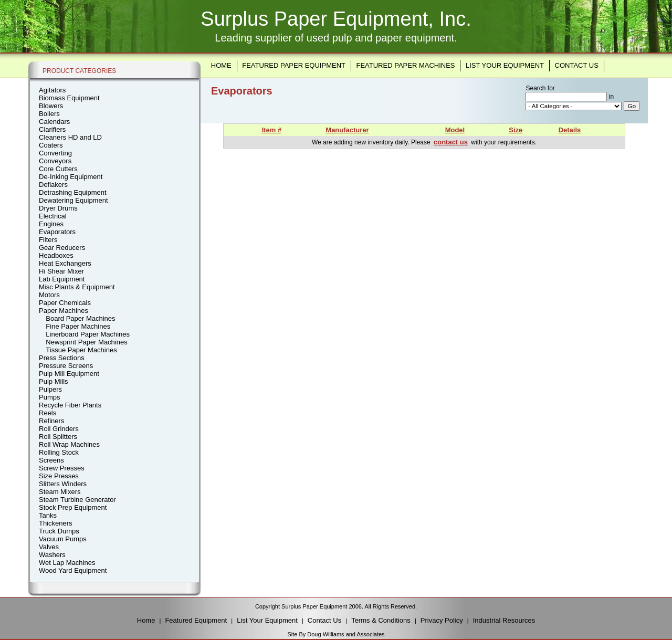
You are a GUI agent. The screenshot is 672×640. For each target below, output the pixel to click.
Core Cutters (58, 169)
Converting (55, 153)
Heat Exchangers (65, 263)
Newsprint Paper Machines (86, 342)
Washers (52, 555)
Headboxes (56, 255)
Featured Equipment (196, 620)
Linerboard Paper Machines (88, 334)
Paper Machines (64, 311)
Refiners (51, 421)
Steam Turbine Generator (77, 500)
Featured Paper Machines (405, 65)
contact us (451, 142)
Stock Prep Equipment (73, 507)
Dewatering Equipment (73, 200)
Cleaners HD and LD (70, 137)
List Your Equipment (505, 65)
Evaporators (57, 232)
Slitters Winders (63, 484)
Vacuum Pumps (63, 539)
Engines (51, 224)
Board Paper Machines (80, 318)
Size (516, 130)
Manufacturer (347, 130)
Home (221, 65)
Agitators (52, 90)
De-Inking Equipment (71, 177)
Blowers (51, 106)
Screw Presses (62, 468)
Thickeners (56, 523)
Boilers (49, 114)
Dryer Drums (58, 208)
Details (570, 130)
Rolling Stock (59, 452)
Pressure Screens (66, 366)
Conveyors (55, 161)
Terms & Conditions (381, 620)
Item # (272, 130)
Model (455, 130)
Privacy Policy (442, 620)
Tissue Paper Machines (81, 350)
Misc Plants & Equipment (77, 287)
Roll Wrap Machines (69, 444)
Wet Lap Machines (67, 563)
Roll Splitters (58, 437)
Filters (48, 240)
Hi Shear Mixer (61, 271)
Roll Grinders (59, 429)
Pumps (49, 397)
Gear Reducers (62, 248)
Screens (51, 460)
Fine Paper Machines (78, 326)
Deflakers (53, 185)
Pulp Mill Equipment (69, 374)
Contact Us (577, 65)
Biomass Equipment (69, 98)
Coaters (51, 145)
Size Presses (59, 476)
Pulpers (50, 389)
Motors (49, 295)
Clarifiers (52, 129)
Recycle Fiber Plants (70, 405)
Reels (48, 413)
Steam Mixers (60, 492)
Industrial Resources (504, 620)
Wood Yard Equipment (73, 570)
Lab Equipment (62, 279)
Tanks (48, 515)
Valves (49, 547)
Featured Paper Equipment (294, 65)
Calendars (54, 122)
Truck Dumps (59, 531)
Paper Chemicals (65, 303)
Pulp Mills (54, 381)
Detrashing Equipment (73, 192)
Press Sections (62, 358)
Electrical (53, 216)
